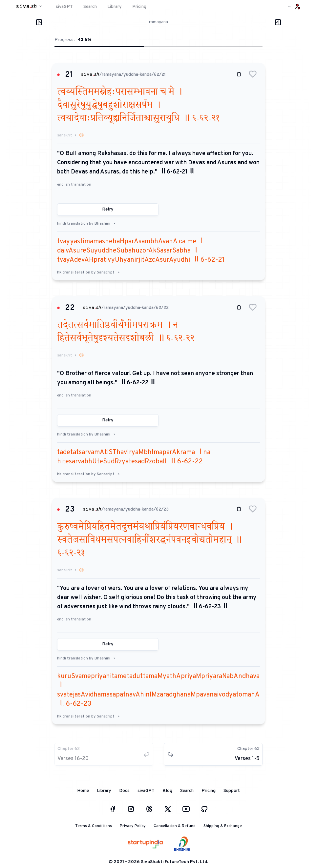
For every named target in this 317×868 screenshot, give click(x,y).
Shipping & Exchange (223, 826)
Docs (124, 791)
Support (232, 791)
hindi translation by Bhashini (86, 224)
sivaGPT (146, 791)
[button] (253, 74)
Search (187, 791)
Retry (108, 209)
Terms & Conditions (94, 826)
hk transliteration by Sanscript (88, 273)
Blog (167, 791)
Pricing (209, 791)
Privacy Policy (133, 826)
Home (83, 791)
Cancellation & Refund (175, 826)
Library (104, 791)
